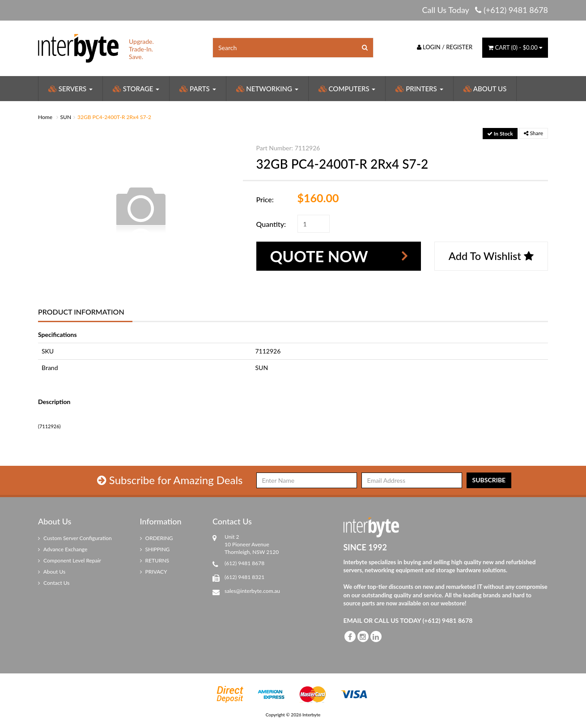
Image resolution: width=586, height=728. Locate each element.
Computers (347, 89)
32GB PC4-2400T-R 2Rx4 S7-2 (114, 117)
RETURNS (155, 560)
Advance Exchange (63, 549)
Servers (70, 89)
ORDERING (157, 538)
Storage (136, 89)
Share (533, 133)
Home (45, 117)
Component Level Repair (70, 560)
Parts (197, 89)
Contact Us (54, 583)
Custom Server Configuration (75, 538)
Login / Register (445, 47)
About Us (485, 89)
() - (515, 47)
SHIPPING (155, 549)
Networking (267, 89)
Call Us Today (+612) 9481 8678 (485, 10)
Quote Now (320, 256)
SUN (66, 117)
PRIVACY (154, 572)
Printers (419, 89)
